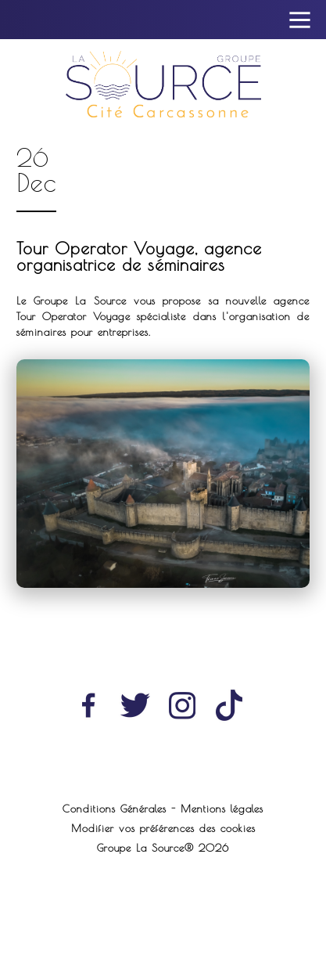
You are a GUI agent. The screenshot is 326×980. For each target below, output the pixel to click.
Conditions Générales (115, 809)
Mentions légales (222, 809)
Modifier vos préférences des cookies (163, 828)
